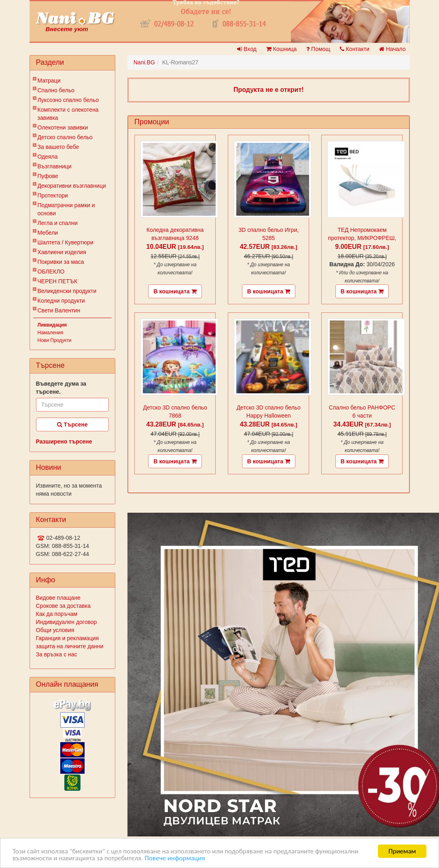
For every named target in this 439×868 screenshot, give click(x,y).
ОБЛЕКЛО (51, 272)
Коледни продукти (61, 301)
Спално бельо (56, 90)
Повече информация (175, 858)
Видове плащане (58, 598)
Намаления (51, 333)
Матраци (49, 81)
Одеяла (48, 157)
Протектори (53, 195)
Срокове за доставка (63, 606)
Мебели (48, 233)
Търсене (72, 424)
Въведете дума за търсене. (61, 388)
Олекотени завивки (63, 127)
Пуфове (48, 176)
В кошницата (175, 291)
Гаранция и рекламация (68, 638)
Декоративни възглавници (72, 186)
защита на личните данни (70, 646)
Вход (247, 49)
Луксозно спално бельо (68, 100)
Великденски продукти (67, 291)
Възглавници (55, 166)
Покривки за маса (61, 262)
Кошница (281, 49)
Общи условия (55, 630)
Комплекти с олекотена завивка (68, 114)
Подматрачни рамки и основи (66, 209)
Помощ (318, 49)
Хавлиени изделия (62, 252)
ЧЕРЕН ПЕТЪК (58, 281)
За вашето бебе (58, 147)
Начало (392, 49)
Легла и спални (58, 223)
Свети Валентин (59, 310)
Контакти (355, 49)
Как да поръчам (57, 614)
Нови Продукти (55, 340)
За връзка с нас (57, 654)
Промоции (152, 122)
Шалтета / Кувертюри (66, 242)
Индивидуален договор (67, 622)
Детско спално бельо (65, 137)
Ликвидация (52, 325)
